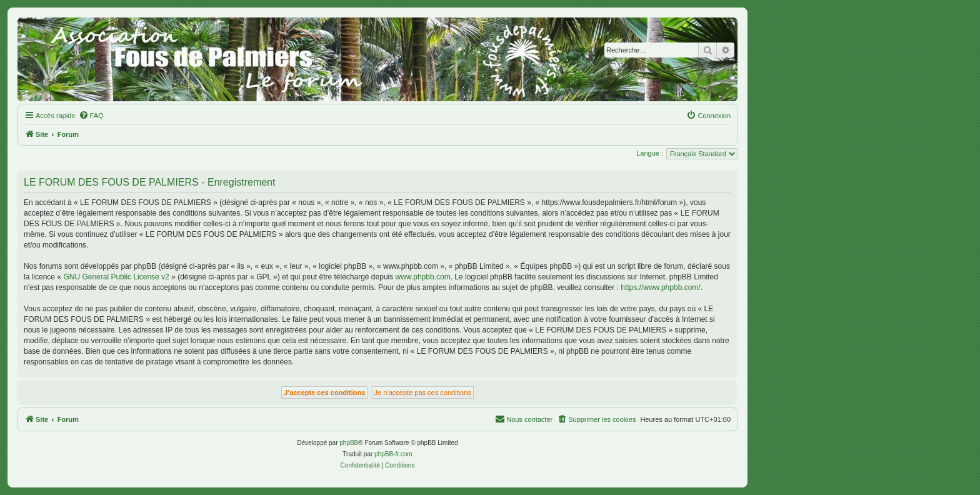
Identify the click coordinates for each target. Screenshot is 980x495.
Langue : (650, 153)
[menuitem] (91, 116)
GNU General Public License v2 (116, 277)
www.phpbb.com (423, 277)
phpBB (349, 443)
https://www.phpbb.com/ (660, 287)
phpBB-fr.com (393, 454)
